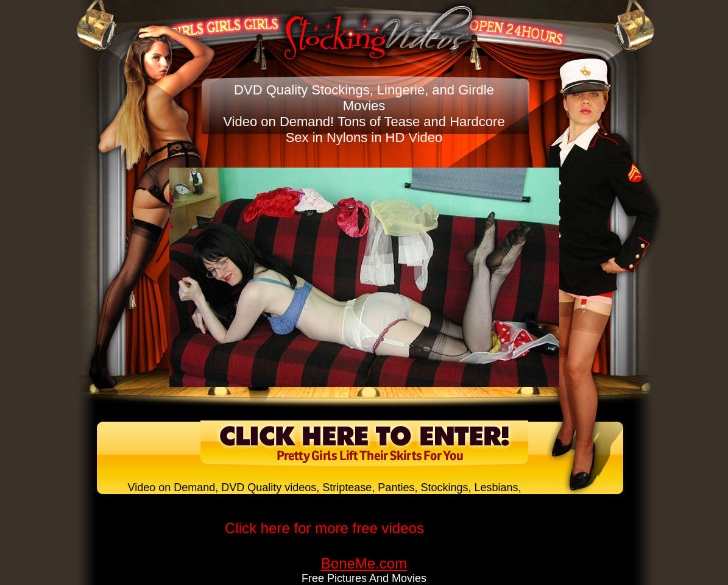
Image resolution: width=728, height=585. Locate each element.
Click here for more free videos (324, 528)
